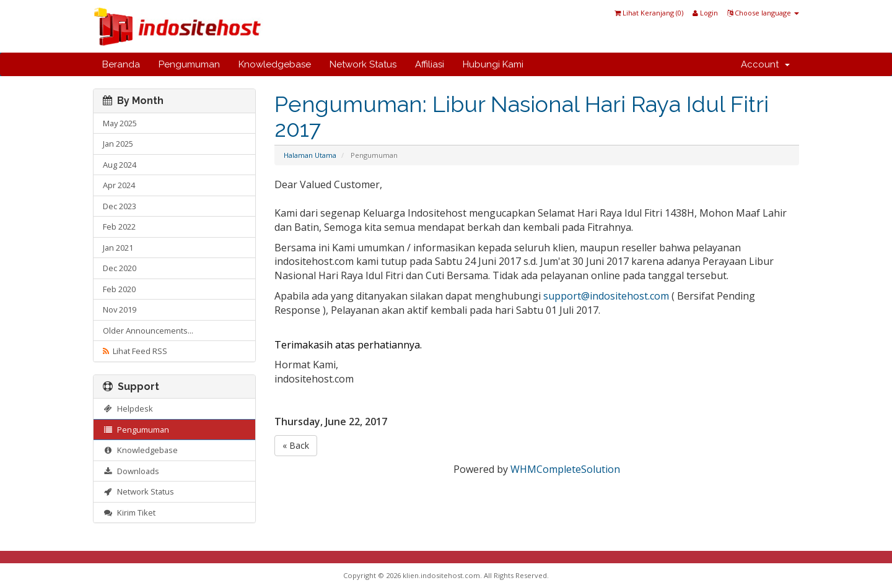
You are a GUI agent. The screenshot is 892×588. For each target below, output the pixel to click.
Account (765, 64)
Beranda (121, 64)
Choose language (763, 13)
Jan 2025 (118, 144)
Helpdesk (128, 409)
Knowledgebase (275, 64)
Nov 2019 (120, 309)
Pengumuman (189, 64)
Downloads (131, 471)
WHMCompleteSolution (565, 469)
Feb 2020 (119, 289)
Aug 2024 (120, 165)
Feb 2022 (119, 227)
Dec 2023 (120, 206)
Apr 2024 (119, 185)
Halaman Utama (310, 155)
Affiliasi (430, 64)
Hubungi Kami (493, 64)
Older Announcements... (148, 331)
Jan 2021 (118, 248)
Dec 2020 (120, 268)
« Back (296, 445)
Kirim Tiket (129, 512)
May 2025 (120, 123)
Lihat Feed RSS (135, 351)
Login (705, 13)
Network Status (363, 64)
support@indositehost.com (606, 296)
